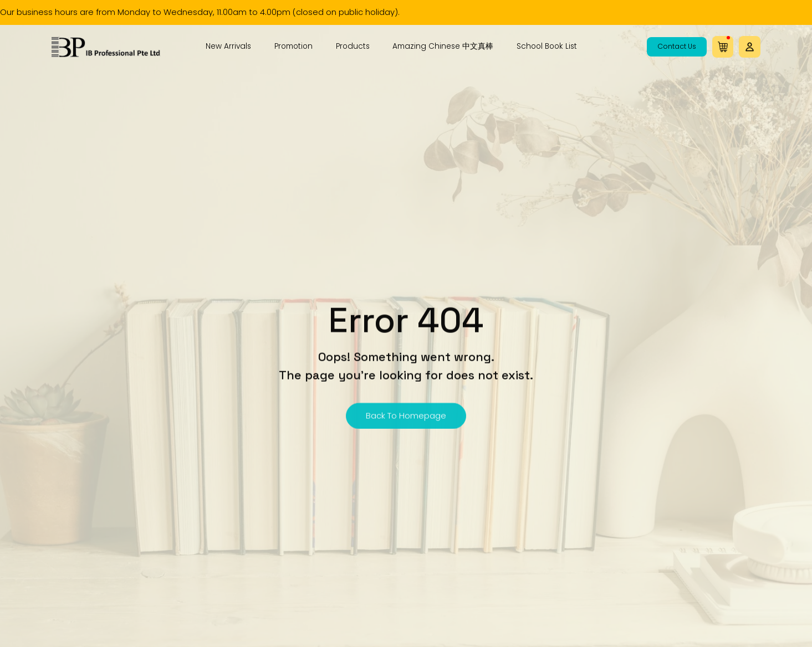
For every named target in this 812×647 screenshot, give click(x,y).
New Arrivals (228, 47)
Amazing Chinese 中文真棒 (443, 47)
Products (353, 47)
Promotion (293, 47)
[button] (749, 47)
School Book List (547, 47)
